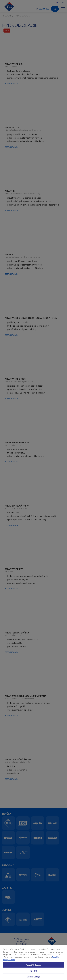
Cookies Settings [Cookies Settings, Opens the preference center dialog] (33, 977)
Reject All (33, 971)
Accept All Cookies (33, 965)
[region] (33, 962)
